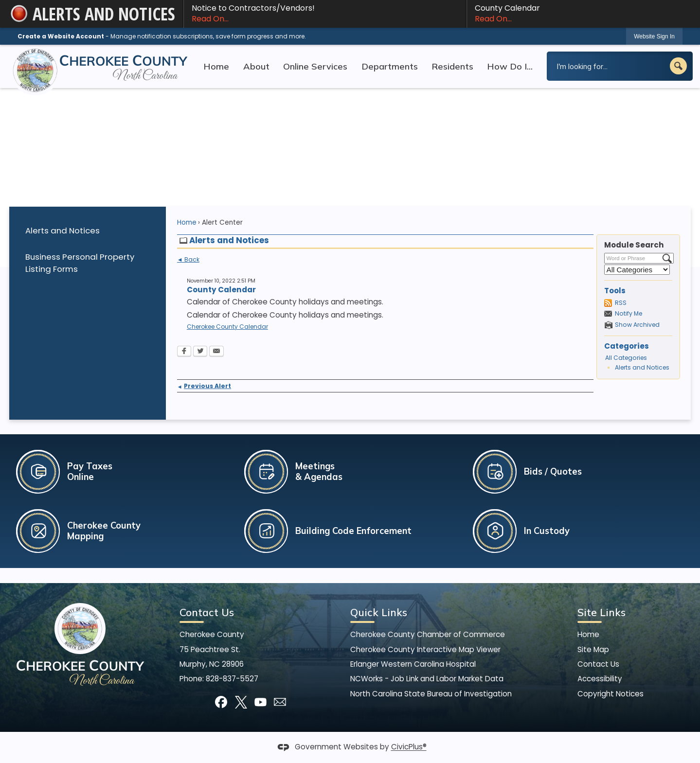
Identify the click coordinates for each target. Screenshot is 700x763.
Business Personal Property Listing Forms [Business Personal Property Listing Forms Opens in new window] (80, 263)
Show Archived (637, 325)
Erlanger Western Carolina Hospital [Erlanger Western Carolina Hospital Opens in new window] (413, 664)
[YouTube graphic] (260, 702)
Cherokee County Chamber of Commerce (428, 634)
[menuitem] (88, 231)
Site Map (593, 649)
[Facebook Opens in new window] (184, 352)
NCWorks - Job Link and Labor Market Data (427, 679)
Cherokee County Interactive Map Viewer (425, 649)
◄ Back (188, 260)
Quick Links (379, 612)
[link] (654, 36)
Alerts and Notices (63, 231)
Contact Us (598, 664)
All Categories (626, 358)
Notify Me (628, 313)
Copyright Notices (610, 694)
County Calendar (579, 14)
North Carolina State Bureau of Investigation (431, 694)
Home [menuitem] (216, 66)
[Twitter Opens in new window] (200, 352)
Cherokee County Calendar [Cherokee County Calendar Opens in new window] (227, 327)
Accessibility (600, 679)
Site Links (601, 612)
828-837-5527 (232, 679)
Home (187, 222)
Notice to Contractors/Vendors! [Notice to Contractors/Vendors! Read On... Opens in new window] (325, 14)
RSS (621, 303)
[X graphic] (241, 702)
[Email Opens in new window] (216, 352)
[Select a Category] (637, 270)
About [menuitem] (256, 66)
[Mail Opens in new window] (280, 702)
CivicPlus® (409, 747)
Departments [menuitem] (390, 66)
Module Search (634, 245)
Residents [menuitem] (452, 66)
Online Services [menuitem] (315, 66)
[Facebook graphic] (221, 702)
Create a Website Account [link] (61, 36)
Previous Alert (204, 386)
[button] (678, 66)
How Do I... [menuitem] (510, 66)
